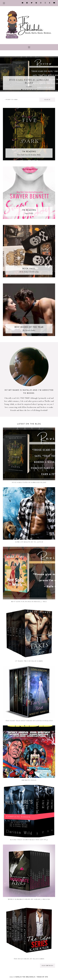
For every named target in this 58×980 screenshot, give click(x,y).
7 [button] (36, 90)
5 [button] (31, 90)
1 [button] (22, 90)
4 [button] (29, 90)
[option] (29, 74)
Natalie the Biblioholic (25, 977)
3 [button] (27, 90)
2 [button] (24, 90)
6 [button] (34, 90)
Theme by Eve (42, 977)
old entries (48, 966)
